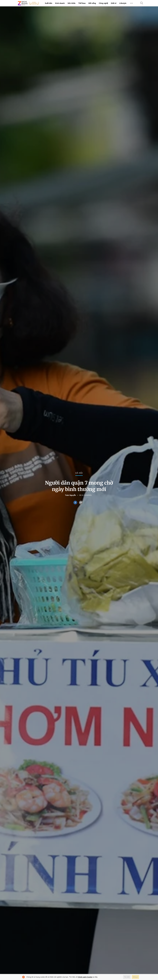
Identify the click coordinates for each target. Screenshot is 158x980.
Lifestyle (123, 3)
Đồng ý (135, 977)
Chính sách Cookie (85, 977)
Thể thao (82, 3)
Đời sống (92, 3)
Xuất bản (48, 3)
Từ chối (127, 977)
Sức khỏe (72, 3)
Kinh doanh (60, 3)
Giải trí (114, 3)
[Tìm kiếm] (142, 3)
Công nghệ (103, 3)
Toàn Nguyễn (70, 495)
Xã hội (79, 473)
